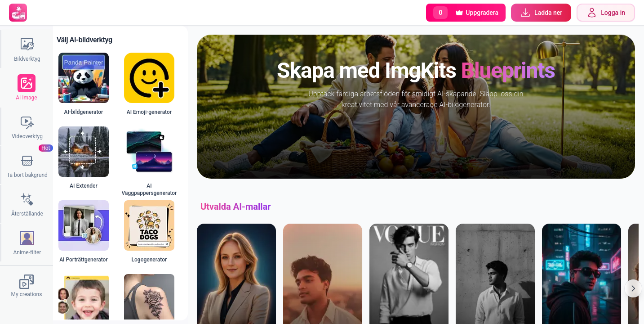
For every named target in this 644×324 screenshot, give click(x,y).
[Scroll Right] (633, 288)
